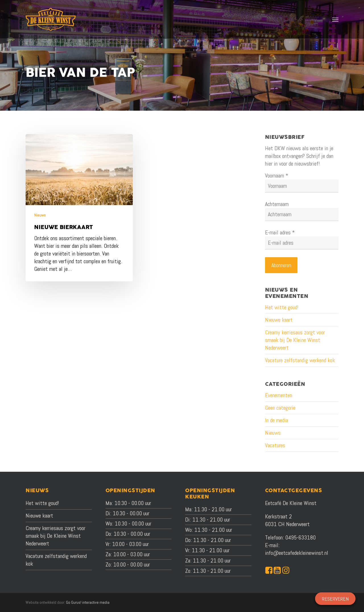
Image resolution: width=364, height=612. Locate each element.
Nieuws (40, 215)
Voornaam (277, 176)
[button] (335, 19)
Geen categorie (280, 408)
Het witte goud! (282, 307)
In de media (277, 420)
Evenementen (279, 395)
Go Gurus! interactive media (88, 602)
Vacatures (275, 445)
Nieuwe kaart (279, 320)
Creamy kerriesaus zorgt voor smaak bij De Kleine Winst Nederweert (295, 340)
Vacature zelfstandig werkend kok (300, 360)
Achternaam (277, 204)
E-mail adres (280, 232)
